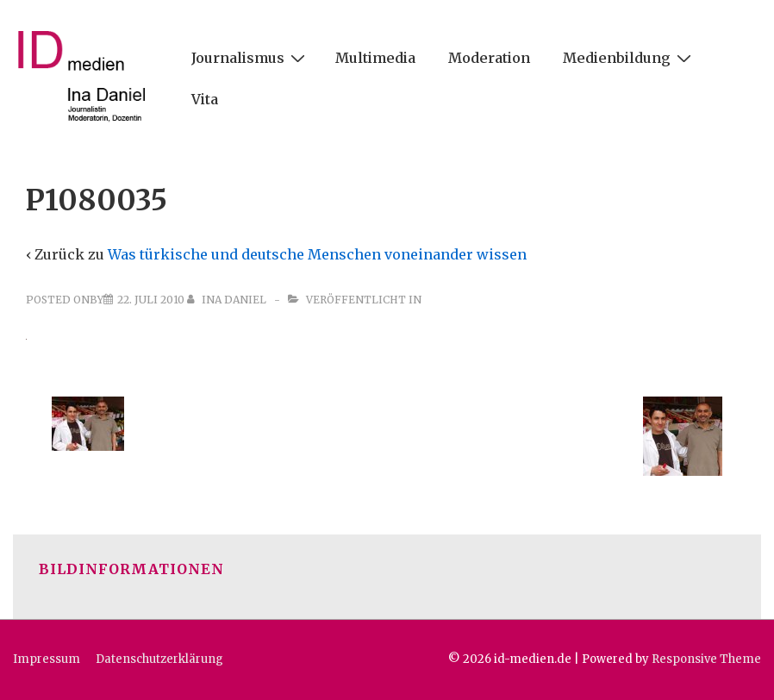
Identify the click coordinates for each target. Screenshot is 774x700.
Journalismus (250, 57)
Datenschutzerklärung (159, 659)
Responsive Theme (706, 659)
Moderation (489, 58)
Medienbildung (629, 57)
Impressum (47, 659)
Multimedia (375, 58)
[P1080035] (151, 300)
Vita (205, 99)
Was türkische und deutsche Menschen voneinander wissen (317, 254)
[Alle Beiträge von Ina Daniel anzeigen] (228, 300)
